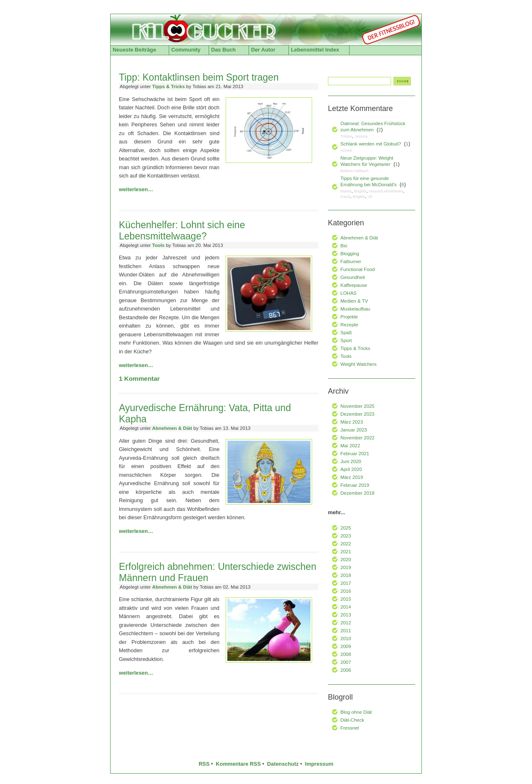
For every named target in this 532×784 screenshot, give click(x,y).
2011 (346, 631)
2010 (346, 639)
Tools (158, 245)
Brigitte (360, 191)
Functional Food (358, 269)
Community (186, 50)
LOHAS (349, 293)
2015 (346, 599)
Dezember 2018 (357, 493)
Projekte (349, 317)
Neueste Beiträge (134, 50)
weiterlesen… (136, 189)
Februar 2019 (355, 485)
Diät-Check (352, 720)
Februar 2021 (355, 454)
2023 (346, 536)
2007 (346, 662)
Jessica (361, 136)
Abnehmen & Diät (172, 428)
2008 (346, 654)
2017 (346, 583)
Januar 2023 (354, 430)
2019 (346, 567)
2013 (346, 615)
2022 (346, 544)
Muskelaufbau (355, 309)
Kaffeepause (354, 285)
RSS (204, 764)
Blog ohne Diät (356, 712)
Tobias (346, 136)
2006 (346, 670)
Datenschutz (283, 764)
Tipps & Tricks (169, 86)
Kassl (345, 196)
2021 (346, 552)
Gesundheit (353, 277)
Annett (346, 150)
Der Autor (263, 50)
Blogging (350, 254)
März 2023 (352, 422)
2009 (346, 646)
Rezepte (349, 325)
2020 (346, 560)
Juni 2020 (351, 461)
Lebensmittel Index (315, 50)
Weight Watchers (358, 364)
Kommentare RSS (238, 764)
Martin (346, 191)
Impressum (319, 764)
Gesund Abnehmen (386, 191)
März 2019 (352, 477)
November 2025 (357, 406)
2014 (346, 607)
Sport (346, 340)
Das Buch (223, 50)
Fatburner (351, 261)
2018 (346, 575)
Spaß (346, 333)
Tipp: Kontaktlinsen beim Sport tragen (199, 77)
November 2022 (357, 438)
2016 (346, 591)
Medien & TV (354, 301)
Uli (370, 196)
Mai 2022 (350, 446)
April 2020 (351, 469)
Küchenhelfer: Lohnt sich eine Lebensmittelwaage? (182, 231)
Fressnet (350, 728)
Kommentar (139, 378)
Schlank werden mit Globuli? (371, 144)
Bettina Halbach (355, 171)
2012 (346, 623)
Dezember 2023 (357, 414)
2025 (346, 528)
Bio (344, 246)
